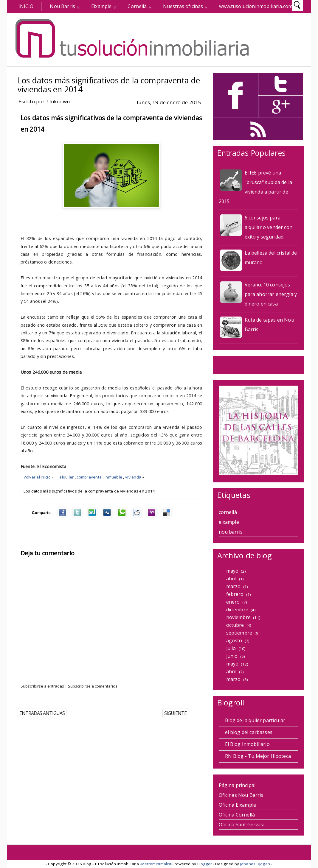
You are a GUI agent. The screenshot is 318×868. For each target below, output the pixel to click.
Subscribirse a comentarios (93, 686)
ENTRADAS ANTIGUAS (42, 713)
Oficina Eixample (238, 805)
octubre (235, 625)
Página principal (237, 785)
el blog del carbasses (249, 732)
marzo (234, 586)
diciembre (237, 610)
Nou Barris (62, 6)
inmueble (113, 477)
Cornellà (137, 6)
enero (233, 602)
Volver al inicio (37, 477)
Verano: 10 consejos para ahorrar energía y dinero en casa (271, 294)
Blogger (205, 864)
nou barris (231, 532)
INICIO (26, 6)
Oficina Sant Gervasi (242, 825)
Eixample (101, 6)
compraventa (89, 477)
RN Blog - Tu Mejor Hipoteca (258, 756)
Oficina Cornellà (237, 815)
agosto (234, 641)
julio (231, 648)
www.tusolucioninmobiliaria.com (256, 6)
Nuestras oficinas (183, 6)
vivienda (133, 477)
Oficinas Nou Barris (241, 795)
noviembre (238, 617)
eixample (229, 522)
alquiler (66, 477)
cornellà (228, 512)
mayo (232, 571)
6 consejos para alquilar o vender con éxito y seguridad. (269, 227)
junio (232, 656)
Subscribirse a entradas (42, 686)
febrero (235, 594)
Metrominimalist (156, 864)
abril (231, 579)
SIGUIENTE (175, 713)
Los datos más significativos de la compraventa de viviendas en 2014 (109, 85)
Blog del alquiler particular (255, 720)
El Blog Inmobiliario (247, 744)
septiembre (239, 633)
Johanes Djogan (255, 864)
